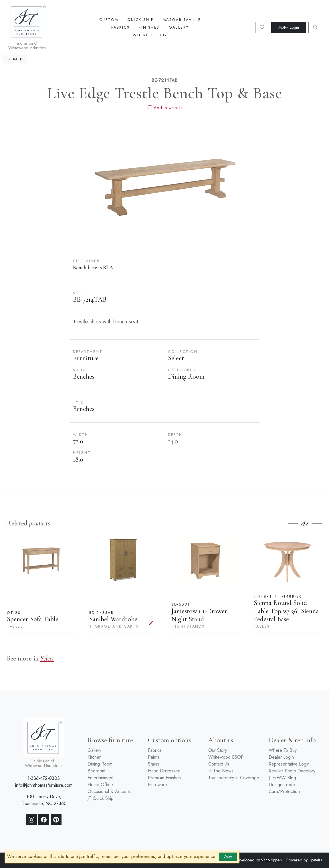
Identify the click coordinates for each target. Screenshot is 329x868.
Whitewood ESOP (226, 757)
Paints (154, 757)
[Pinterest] (56, 820)
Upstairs (315, 860)
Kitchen (95, 757)
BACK (15, 59)
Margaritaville (182, 20)
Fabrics (120, 27)
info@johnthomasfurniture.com (44, 785)
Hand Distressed (164, 771)
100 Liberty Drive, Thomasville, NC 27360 (44, 800)
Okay (228, 857)
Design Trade (282, 785)
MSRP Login (289, 27)
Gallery (179, 27)
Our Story (218, 750)
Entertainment (100, 778)
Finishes (149, 27)
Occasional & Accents (109, 791)
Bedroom (96, 771)
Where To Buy (150, 35)
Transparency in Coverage (234, 778)
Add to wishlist (165, 108)
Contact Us (219, 764)
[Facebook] (44, 820)
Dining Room (100, 764)
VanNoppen (271, 860)
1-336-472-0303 (44, 778)
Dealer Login (281, 757)
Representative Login (289, 764)
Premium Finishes (164, 778)
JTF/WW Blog (282, 778)
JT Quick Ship (101, 798)
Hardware (157, 785)
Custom (109, 20)
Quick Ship (140, 20)
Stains (153, 764)
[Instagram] (31, 820)
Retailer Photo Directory (292, 771)
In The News (221, 771)
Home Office (100, 785)
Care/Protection (284, 791)
